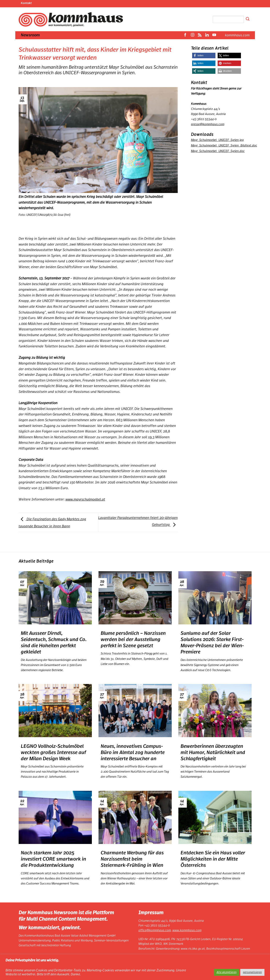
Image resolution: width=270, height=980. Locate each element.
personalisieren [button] (252, 972)
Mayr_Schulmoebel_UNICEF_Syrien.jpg (217, 140)
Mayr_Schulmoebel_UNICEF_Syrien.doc (218, 151)
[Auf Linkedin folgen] (207, 35)
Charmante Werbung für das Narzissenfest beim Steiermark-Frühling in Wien (132, 859)
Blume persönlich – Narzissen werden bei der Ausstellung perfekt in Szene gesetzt (133, 640)
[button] (204, 56)
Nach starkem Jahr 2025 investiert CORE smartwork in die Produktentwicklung (53, 859)
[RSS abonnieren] (200, 35)
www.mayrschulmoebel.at (85, 499)
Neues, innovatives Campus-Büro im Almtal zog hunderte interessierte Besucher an (133, 753)
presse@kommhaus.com (208, 124)
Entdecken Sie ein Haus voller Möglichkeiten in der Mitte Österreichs (213, 859)
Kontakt (26, 3)
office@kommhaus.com (155, 930)
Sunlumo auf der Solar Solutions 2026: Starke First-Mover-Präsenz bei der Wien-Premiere (212, 643)
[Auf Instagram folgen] (193, 35)
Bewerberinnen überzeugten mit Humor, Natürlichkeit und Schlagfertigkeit (213, 753)
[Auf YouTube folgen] (214, 35)
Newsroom (30, 35)
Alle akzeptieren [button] (227, 972)
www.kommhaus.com (187, 930)
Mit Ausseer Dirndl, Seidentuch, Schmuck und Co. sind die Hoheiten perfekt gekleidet (54, 643)
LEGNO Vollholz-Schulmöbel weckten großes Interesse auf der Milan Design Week (53, 753)
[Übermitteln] (248, 19)
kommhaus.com (237, 35)
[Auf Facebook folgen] (185, 35)
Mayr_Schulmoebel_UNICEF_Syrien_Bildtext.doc (224, 145)
